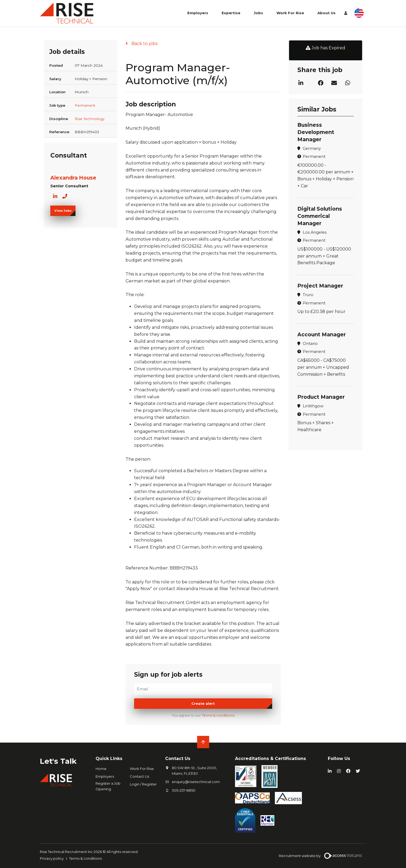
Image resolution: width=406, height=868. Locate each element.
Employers (198, 13)
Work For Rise (290, 13)
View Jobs (63, 211)
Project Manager (320, 286)
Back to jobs (144, 44)
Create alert (203, 704)
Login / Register (143, 784)
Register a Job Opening (108, 786)
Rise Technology (90, 119)
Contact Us (139, 776)
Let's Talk (58, 761)
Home (101, 769)
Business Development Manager (316, 132)
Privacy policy (52, 858)
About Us (327, 13)
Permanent (85, 105)
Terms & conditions (218, 715)
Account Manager (322, 334)
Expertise (231, 13)
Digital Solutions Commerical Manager (320, 216)
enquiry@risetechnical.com (196, 782)
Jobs (258, 13)
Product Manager (321, 397)
